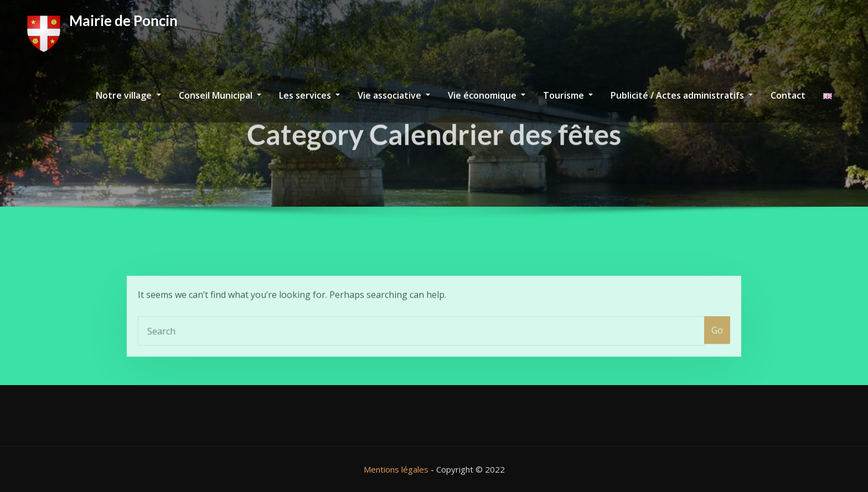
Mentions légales (396, 469)
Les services (309, 95)
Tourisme (568, 95)
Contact (788, 95)
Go (717, 342)
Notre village (128, 95)
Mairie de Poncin (123, 20)
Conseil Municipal (220, 95)
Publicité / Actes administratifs (682, 95)
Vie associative (394, 95)
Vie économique (487, 95)
